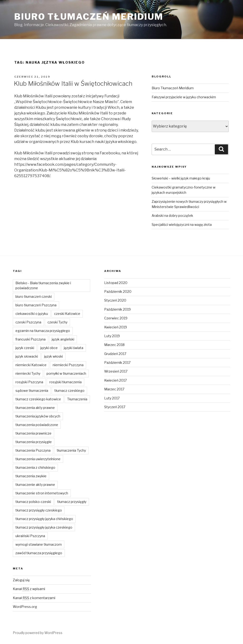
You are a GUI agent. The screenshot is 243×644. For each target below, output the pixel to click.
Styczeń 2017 (115, 407)
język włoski (54, 356)
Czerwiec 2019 (116, 318)
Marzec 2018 (114, 345)
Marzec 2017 (114, 389)
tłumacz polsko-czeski (33, 502)
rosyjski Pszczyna (29, 382)
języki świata (74, 348)
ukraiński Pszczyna (30, 536)
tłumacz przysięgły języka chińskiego (44, 519)
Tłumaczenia (77, 399)
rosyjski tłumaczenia (65, 382)
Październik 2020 (118, 291)
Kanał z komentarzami (34, 598)
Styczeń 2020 (115, 300)
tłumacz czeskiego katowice (38, 399)
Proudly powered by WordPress (38, 633)
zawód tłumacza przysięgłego (39, 553)
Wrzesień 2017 (116, 371)
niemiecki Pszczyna (68, 365)
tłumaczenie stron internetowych (42, 493)
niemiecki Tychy (28, 373)
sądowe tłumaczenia (32, 391)
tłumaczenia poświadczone (37, 425)
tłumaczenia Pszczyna (33, 450)
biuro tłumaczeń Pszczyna (36, 305)
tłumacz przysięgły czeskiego (39, 510)
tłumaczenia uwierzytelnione (38, 459)
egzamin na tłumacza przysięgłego (43, 331)
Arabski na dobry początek (172, 215)
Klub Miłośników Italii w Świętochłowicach (73, 83)
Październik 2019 (117, 309)
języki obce (49, 348)
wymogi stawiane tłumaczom (39, 544)
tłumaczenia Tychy (71, 450)
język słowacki (27, 356)
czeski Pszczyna (28, 322)
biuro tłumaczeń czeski (34, 296)
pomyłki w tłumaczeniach (66, 373)
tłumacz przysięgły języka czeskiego (44, 527)
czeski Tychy (57, 322)
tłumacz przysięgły (72, 502)
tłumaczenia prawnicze (33, 433)
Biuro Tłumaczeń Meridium (89, 17)
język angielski (63, 339)
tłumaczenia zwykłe (31, 476)
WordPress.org (25, 607)
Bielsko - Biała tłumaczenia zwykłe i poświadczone (43, 285)
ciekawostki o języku (32, 314)
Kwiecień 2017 (115, 380)
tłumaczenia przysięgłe (34, 442)
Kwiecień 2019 (116, 327)
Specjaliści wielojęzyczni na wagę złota (182, 225)
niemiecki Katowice (31, 365)
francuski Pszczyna (30, 339)
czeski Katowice (67, 314)
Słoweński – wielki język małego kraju (181, 178)
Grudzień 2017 (115, 354)
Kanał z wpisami (29, 589)
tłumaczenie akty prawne (35, 485)
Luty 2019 (112, 336)
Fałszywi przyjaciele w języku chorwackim (184, 97)
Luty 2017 (112, 398)
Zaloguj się (21, 580)
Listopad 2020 (116, 283)
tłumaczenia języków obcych (38, 416)
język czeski (25, 348)
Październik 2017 (117, 362)
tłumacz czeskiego (69, 391)
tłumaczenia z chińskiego (35, 467)
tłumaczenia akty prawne (35, 408)
